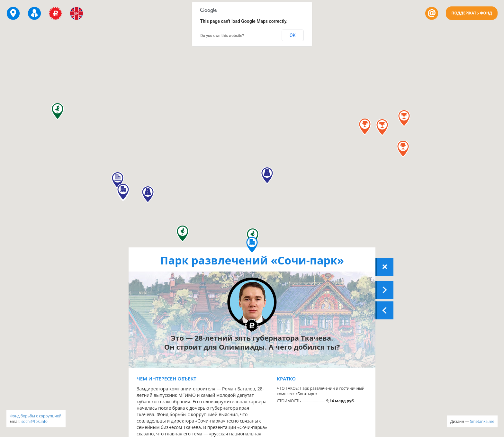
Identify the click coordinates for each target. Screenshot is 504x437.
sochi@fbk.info (34, 421)
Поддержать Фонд (472, 13)
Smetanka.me (482, 421)
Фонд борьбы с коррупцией (36, 416)
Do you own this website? (222, 36)
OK (292, 35)
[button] (404, 119)
